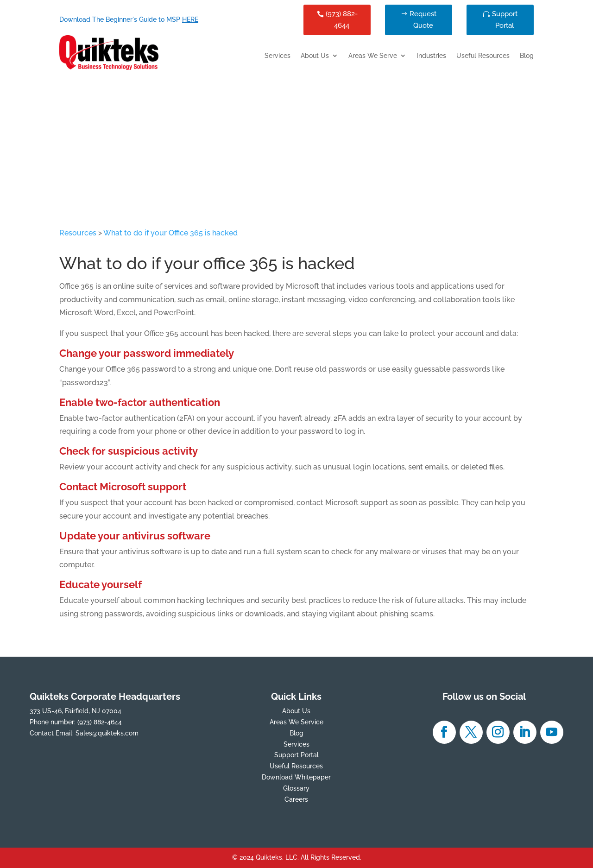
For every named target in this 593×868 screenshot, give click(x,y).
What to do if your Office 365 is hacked (170, 233)
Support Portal (505, 20)
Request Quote (423, 20)
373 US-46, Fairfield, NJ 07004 (76, 711)
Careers (296, 799)
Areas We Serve (373, 56)
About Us (315, 56)
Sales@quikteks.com (107, 733)
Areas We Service (296, 722)
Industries (431, 56)
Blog (527, 56)
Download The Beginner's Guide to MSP (129, 19)
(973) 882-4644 (342, 20)
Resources (78, 233)
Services (278, 56)
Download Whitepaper (296, 777)
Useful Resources (483, 56)
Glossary (296, 788)
